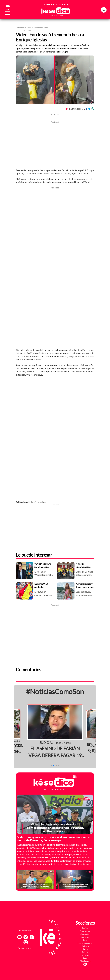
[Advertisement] (55, 143)
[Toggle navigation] (6, 13)
